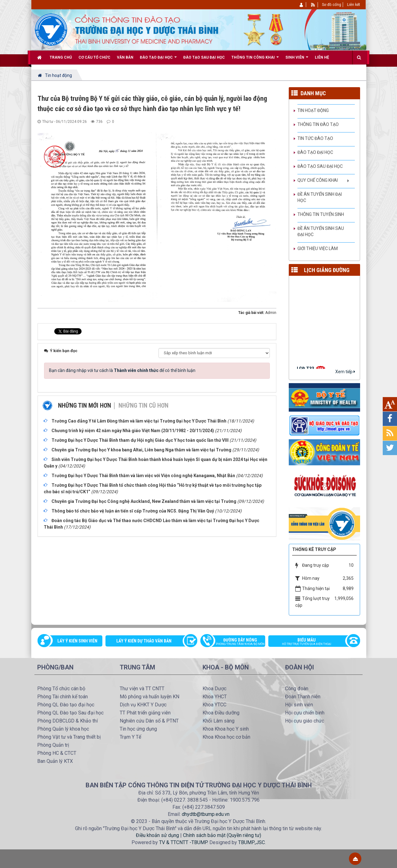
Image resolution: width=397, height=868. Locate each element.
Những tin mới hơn (85, 405)
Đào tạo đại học (315, 152)
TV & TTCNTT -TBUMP (183, 842)
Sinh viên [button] (297, 60)
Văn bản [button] (125, 57)
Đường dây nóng (236, 642)
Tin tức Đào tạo (315, 138)
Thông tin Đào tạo (318, 124)
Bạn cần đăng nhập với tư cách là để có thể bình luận (122, 370)
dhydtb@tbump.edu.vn (206, 814)
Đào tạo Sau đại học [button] (204, 57)
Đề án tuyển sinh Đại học (320, 197)
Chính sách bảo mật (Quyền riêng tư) (222, 835)
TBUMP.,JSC (252, 842)
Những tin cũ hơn (143, 405)
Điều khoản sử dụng (157, 835)
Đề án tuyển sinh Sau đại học (321, 231)
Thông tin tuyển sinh (321, 214)
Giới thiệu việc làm (318, 248)
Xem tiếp (345, 372)
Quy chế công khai (318, 180)
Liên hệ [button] (322, 57)
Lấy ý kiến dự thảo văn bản (144, 641)
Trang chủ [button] (61, 57)
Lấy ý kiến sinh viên (77, 641)
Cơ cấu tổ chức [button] (94, 57)
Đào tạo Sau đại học (320, 166)
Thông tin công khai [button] (255, 60)
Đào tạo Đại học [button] (158, 60)
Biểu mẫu (311, 642)
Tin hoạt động (313, 110)
